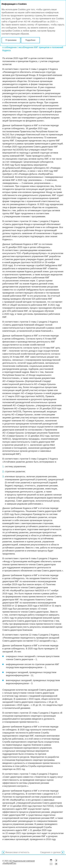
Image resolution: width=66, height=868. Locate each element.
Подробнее (30, 40)
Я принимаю (11, 40)
